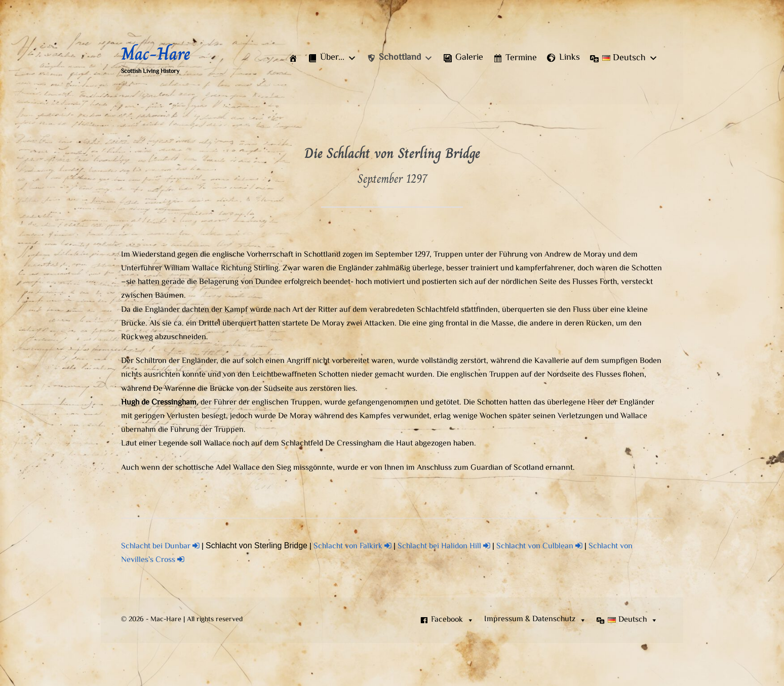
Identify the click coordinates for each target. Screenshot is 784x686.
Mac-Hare (156, 54)
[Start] (293, 58)
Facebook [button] (453, 620)
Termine (521, 58)
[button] (332, 58)
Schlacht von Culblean (539, 547)
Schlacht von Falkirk (352, 547)
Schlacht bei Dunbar (160, 547)
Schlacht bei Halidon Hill (444, 547)
